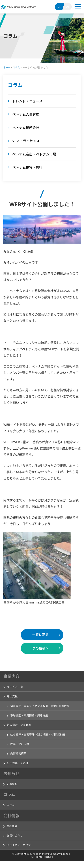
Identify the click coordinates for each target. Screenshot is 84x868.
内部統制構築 (19, 757)
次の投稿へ (41, 648)
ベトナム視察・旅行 (27, 167)
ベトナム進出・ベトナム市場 (34, 154)
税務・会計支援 (20, 747)
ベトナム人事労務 (26, 114)
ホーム (7, 67)
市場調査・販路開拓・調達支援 (31, 717)
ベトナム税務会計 (26, 128)
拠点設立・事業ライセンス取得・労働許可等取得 (42, 707)
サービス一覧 (16, 687)
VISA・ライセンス (26, 141)
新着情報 (13, 789)
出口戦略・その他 (19, 767)
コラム (16, 67)
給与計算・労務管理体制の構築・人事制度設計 (41, 737)
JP (60, 7)
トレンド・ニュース (27, 101)
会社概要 (13, 832)
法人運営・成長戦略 (20, 727)
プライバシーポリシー (21, 852)
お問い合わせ (15, 841)
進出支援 (13, 697)
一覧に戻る (41, 635)
